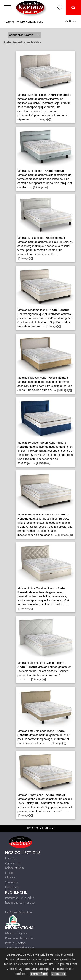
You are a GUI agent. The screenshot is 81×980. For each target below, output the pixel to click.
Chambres (12, 882)
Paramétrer (39, 974)
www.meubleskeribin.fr (20, 948)
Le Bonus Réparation (18, 912)
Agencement (13, 863)
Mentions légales (16, 933)
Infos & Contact (15, 943)
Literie (10, 22)
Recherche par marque (20, 903)
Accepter (59, 974)
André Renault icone (30, 22)
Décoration (12, 887)
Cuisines (11, 858)
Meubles (11, 877)
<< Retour (71, 21)
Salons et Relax (15, 868)
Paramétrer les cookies (20, 938)
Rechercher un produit (19, 898)
